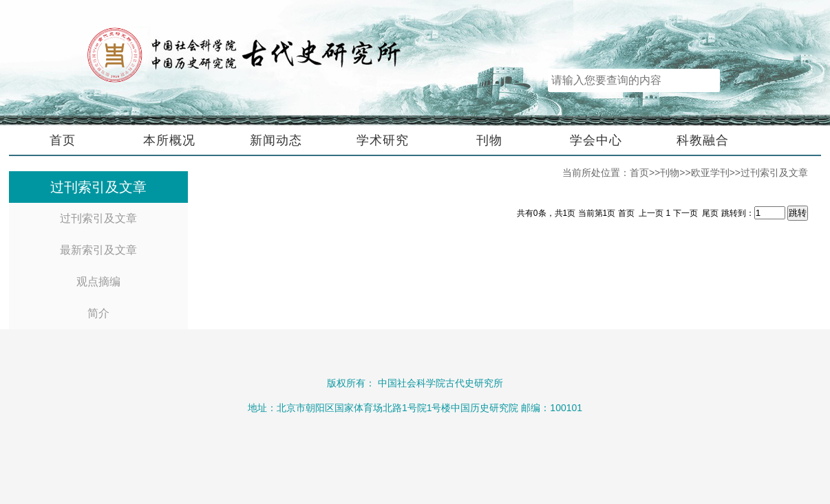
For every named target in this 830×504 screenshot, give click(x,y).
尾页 (710, 213)
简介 (98, 313)
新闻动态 (276, 140)
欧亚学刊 (710, 173)
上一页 (651, 213)
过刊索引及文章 (98, 218)
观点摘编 (98, 282)
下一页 (687, 213)
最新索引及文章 (98, 250)
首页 (63, 140)
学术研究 (383, 140)
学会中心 (596, 140)
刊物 (489, 140)
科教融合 (703, 140)
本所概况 (169, 140)
